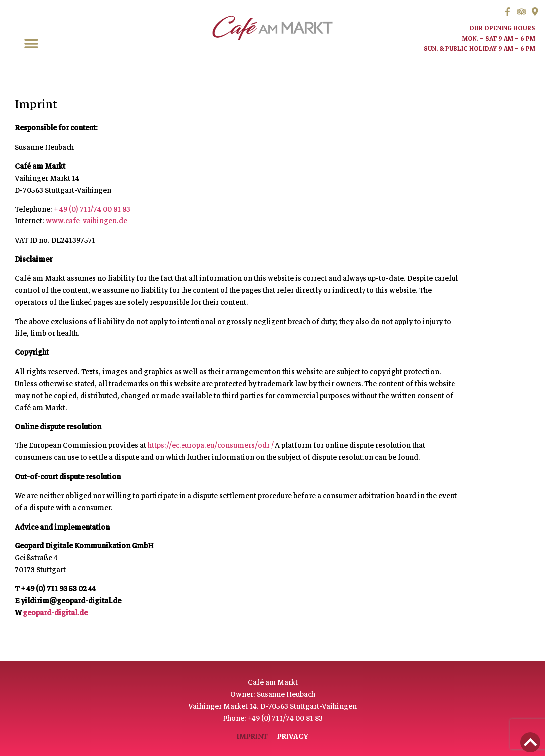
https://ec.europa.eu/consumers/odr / (211, 445)
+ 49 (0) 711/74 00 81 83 (92, 209)
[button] (31, 44)
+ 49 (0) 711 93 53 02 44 (58, 589)
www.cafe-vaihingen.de (87, 221)
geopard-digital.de (55, 613)
